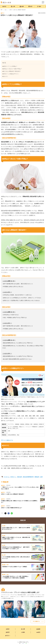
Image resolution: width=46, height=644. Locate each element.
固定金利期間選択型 (28, 477)
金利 (41, 477)
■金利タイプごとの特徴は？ (10, 66)
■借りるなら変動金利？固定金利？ (12, 71)
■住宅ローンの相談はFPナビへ (11, 74)
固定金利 (20, 477)
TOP (1, 10)
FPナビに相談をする (7, 440)
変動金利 (37, 477)
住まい (6, 10)
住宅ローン (13, 477)
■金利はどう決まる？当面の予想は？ (12, 69)
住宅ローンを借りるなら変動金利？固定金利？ (18, 10)
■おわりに (5, 76)
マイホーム (6, 477)
